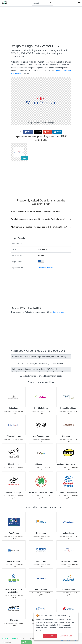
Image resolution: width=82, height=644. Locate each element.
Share (28, 132)
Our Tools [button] (27, 642)
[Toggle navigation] (79, 3)
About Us (20, 638)
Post (38, 132)
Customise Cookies (67, 636)
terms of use (59, 312)
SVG (25, 158)
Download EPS (35, 308)
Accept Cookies (50, 636)
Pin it (47, 132)
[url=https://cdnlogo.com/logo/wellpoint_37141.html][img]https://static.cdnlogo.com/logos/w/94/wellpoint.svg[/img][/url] (41, 369)
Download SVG (18, 308)
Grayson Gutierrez (46, 268)
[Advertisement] (41, 25)
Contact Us (7, 642)
